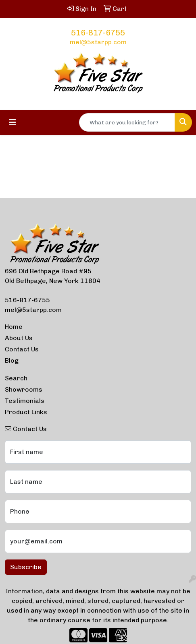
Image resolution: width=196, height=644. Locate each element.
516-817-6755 (98, 33)
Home (14, 327)
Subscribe (26, 567)
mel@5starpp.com (98, 42)
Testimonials (25, 401)
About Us (19, 338)
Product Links (26, 412)
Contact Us (22, 349)
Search (16, 378)
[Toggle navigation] (13, 122)
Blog (12, 360)
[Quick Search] (127, 122)
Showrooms (24, 389)
